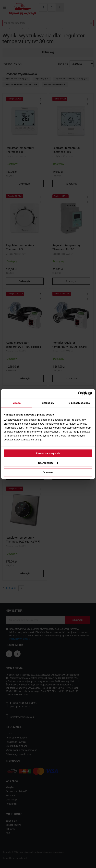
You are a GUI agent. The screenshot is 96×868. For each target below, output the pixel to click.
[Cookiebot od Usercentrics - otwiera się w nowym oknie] (78, 394)
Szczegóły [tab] (48, 403)
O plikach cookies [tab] (79, 403)
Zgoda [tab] (17, 403)
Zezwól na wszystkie (48, 453)
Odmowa (48, 472)
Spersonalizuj (48, 463)
